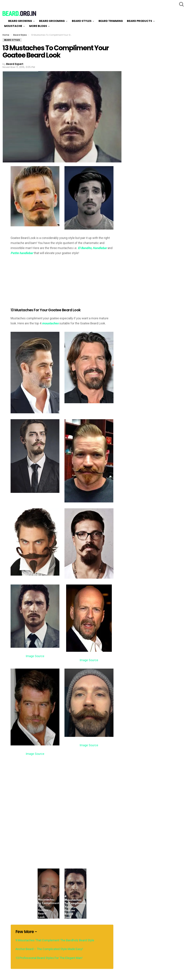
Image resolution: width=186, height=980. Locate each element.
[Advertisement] (39, 283)
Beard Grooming (52, 21)
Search (181, 4)
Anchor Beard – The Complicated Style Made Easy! (49, 949)
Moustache (13, 26)
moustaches (50, 323)
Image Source (35, 656)
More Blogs (38, 26)
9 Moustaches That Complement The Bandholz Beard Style (55, 940)
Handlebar (100, 248)
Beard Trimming (111, 21)
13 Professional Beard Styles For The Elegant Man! (49, 958)
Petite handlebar (22, 253)
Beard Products (139, 21)
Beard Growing (20, 21)
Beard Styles (82, 21)
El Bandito (85, 248)
